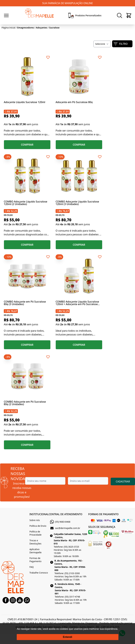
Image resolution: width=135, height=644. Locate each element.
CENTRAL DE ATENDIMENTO (66, 514)
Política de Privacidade (35, 533)
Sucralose (54, 28)
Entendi (67, 637)
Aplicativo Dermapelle (35, 551)
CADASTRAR (123, 481)
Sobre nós (35, 520)
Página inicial (8, 28)
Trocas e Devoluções (35, 542)
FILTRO (121, 44)
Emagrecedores (26, 28)
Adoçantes (42, 28)
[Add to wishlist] (48, 57)
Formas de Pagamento (35, 560)
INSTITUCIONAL (39, 514)
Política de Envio (38, 526)
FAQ (31, 567)
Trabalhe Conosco (39, 573)
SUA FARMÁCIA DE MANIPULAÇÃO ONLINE (67, 3)
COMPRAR (27, 145)
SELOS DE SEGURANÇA (102, 527)
